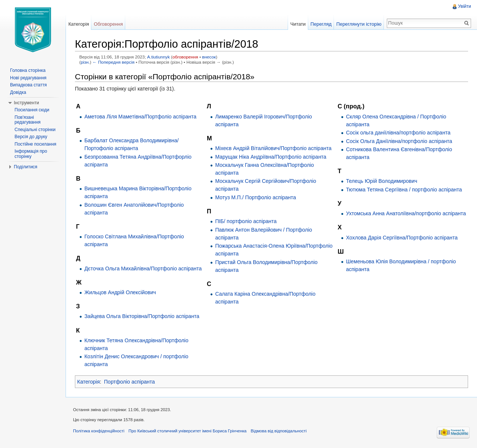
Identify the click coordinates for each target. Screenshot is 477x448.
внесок (209, 57)
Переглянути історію (359, 24)
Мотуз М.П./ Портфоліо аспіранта (255, 197)
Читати (298, 24)
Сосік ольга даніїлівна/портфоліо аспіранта (398, 133)
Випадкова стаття (28, 85)
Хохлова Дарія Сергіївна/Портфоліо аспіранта (402, 238)
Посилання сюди (32, 110)
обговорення (185, 57)
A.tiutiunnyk (159, 57)
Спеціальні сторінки (35, 130)
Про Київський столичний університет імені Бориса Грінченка (188, 431)
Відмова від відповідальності (279, 431)
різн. (85, 62)
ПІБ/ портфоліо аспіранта (246, 221)
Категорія (89, 382)
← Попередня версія (113, 62)
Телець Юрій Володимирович (381, 181)
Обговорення (108, 24)
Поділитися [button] (26, 167)
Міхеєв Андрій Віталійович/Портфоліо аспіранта (273, 148)
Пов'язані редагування (28, 120)
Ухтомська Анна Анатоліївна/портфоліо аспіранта (406, 213)
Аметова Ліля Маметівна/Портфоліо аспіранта (140, 117)
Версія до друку (31, 137)
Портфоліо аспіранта (129, 382)
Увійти (465, 6)
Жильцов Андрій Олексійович (120, 292)
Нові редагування (28, 78)
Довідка (18, 92)
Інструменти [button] (26, 103)
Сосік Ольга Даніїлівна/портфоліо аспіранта (399, 141)
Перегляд (321, 24)
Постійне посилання (35, 144)
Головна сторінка (28, 70)
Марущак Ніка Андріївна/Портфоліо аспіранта (271, 157)
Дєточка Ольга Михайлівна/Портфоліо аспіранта (143, 269)
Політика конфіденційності (99, 431)
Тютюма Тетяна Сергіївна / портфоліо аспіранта (404, 190)
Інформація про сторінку (31, 154)
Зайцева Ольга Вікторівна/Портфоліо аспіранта (142, 316)
